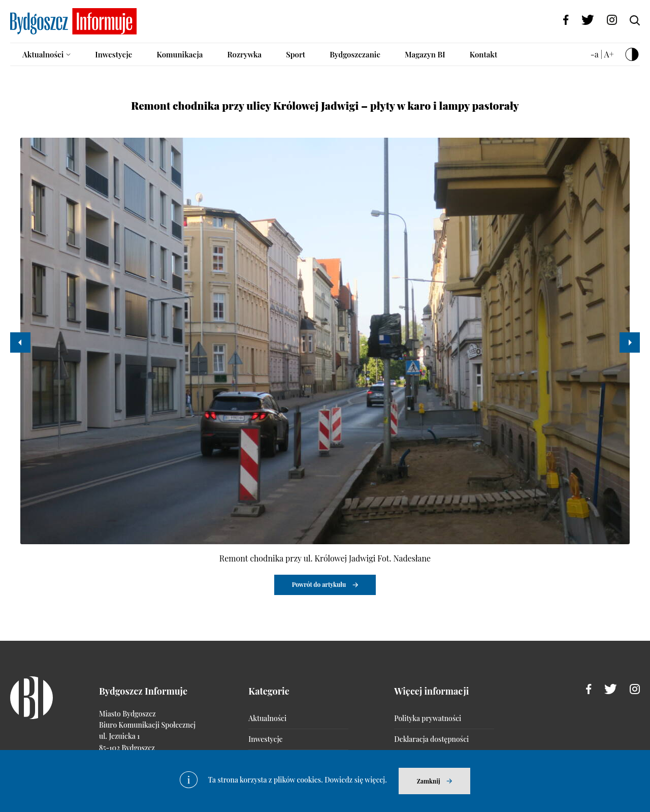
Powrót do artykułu (319, 584)
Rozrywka (244, 54)
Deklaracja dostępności (431, 739)
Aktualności (43, 54)
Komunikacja (180, 54)
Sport (296, 54)
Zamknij (429, 781)
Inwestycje (113, 54)
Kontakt (484, 54)
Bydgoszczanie (355, 54)
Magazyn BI (425, 54)
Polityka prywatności (428, 718)
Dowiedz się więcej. (356, 780)
